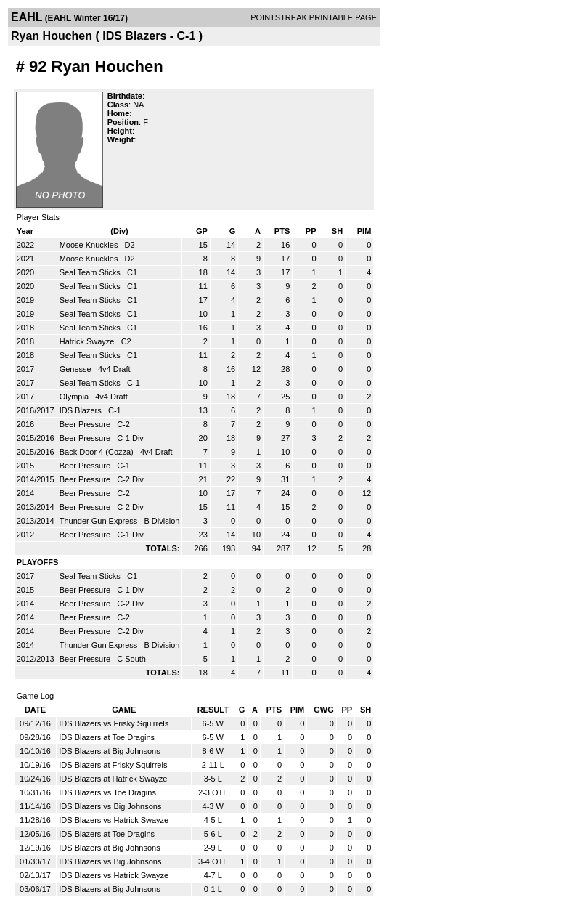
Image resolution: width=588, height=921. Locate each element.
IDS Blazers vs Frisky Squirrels (114, 723)
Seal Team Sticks (91, 272)
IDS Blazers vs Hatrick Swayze (114, 820)
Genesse (77, 369)
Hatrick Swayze (88, 341)
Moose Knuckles (90, 245)
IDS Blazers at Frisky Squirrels (113, 765)
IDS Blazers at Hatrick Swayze (113, 779)
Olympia (75, 397)
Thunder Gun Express (100, 521)
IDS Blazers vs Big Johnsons (110, 806)
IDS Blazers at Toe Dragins (107, 737)
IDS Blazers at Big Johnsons (109, 751)
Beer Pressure (86, 424)
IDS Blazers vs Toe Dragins (107, 792)
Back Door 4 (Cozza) (98, 452)
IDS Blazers (82, 410)
